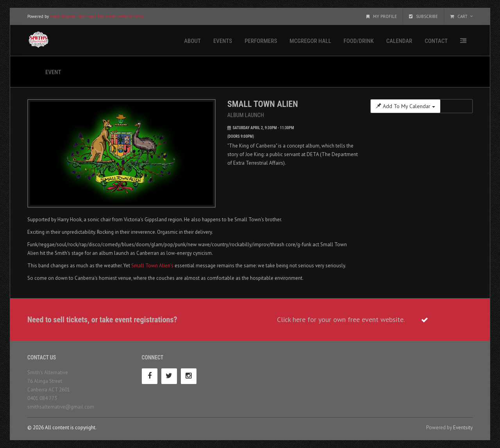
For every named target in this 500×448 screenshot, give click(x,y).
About (192, 41)
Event (53, 72)
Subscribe (423, 16)
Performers (261, 41)
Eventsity (463, 428)
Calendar (399, 41)
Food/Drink (359, 41)
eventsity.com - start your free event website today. (97, 16)
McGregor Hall (310, 41)
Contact (436, 41)
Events (223, 41)
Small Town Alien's (152, 266)
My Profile (382, 16)
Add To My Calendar (405, 106)
